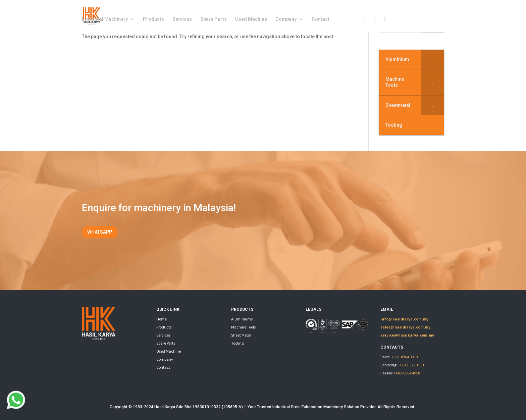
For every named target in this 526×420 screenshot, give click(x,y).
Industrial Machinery (105, 19)
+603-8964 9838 (404, 357)
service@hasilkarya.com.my (407, 335)
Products (153, 19)
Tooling (237, 343)
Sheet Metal (241, 335)
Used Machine (251, 19)
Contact (321, 19)
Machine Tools (243, 327)
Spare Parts (214, 19)
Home (162, 319)
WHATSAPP (100, 232)
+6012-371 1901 (411, 365)
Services (182, 19)
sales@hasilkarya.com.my (405, 327)
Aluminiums (242, 319)
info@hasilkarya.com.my (404, 319)
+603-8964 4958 (407, 373)
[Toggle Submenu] (432, 59)
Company (286, 19)
